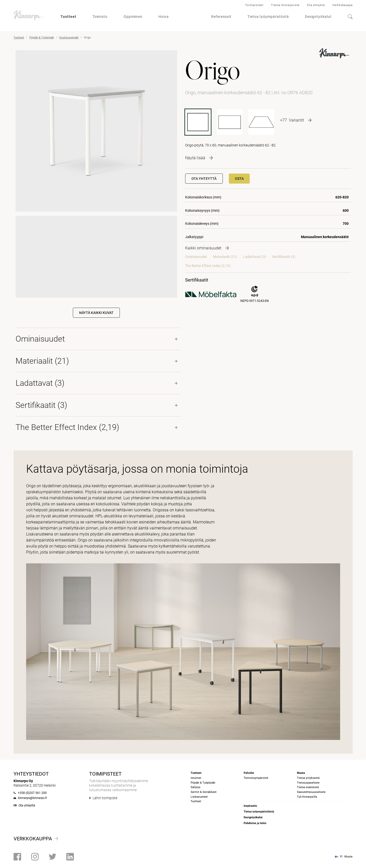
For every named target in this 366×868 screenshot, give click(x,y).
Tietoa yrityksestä (308, 778)
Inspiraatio (250, 806)
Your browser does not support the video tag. (96, 256)
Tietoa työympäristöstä (268, 17)
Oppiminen (133, 17)
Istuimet (196, 778)
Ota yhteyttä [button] (204, 179)
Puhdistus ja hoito (255, 823)
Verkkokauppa (343, 5)
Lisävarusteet (199, 797)
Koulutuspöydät (69, 38)
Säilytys (196, 787)
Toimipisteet (254, 5)
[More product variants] (296, 120)
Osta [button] (239, 179)
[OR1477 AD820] (261, 122)
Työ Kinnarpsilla (307, 797)
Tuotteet (68, 17)
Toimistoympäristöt (256, 778)
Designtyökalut (318, 17)
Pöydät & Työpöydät (42, 38)
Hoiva (164, 17)
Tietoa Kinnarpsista (285, 5)
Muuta (348, 857)
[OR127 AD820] (230, 122)
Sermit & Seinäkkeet (204, 792)
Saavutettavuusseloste (311, 792)
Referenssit (221, 17)
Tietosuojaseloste (308, 783)
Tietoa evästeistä (308, 787)
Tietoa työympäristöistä (259, 812)
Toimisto (100, 17)
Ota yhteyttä (316, 5)
